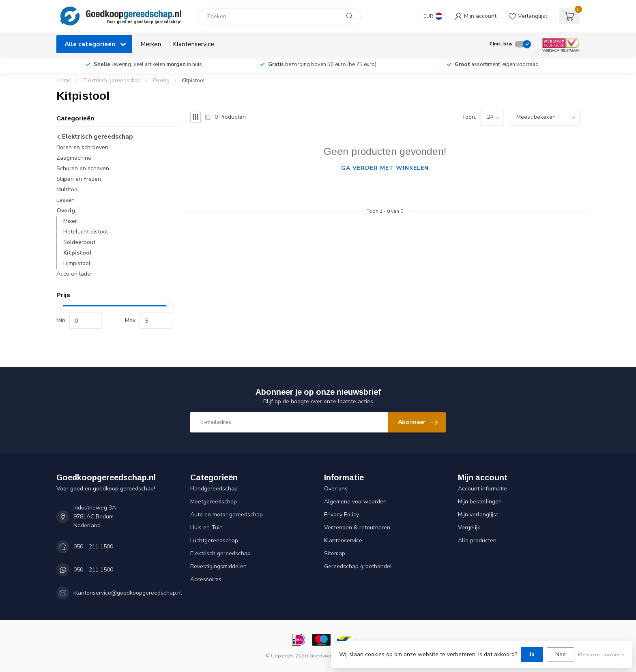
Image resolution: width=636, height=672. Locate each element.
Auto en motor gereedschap (227, 515)
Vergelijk (469, 528)
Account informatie (482, 489)
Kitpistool (193, 81)
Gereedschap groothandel (358, 566)
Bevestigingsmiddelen (218, 566)
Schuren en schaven (83, 168)
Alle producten (477, 540)
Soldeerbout (79, 242)
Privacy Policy (342, 515)
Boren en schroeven (82, 147)
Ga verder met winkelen (385, 168)
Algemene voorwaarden (355, 502)
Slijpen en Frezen (79, 179)
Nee (561, 654)
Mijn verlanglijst (478, 515)
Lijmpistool (77, 263)
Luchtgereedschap (214, 540)
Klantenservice (193, 44)
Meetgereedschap (214, 502)
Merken (151, 44)
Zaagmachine (74, 158)
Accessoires (206, 579)
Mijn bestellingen (480, 502)
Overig (162, 81)
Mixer (70, 221)
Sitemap (335, 553)
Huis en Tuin (206, 528)
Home (64, 81)
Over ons (336, 489)
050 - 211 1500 (93, 547)
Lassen (66, 200)
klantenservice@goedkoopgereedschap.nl (128, 593)
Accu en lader (74, 274)
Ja (532, 654)
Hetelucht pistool (86, 232)
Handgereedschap (214, 489)
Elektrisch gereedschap (112, 81)
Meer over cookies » (601, 654)
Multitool (68, 189)
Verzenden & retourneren (357, 528)
